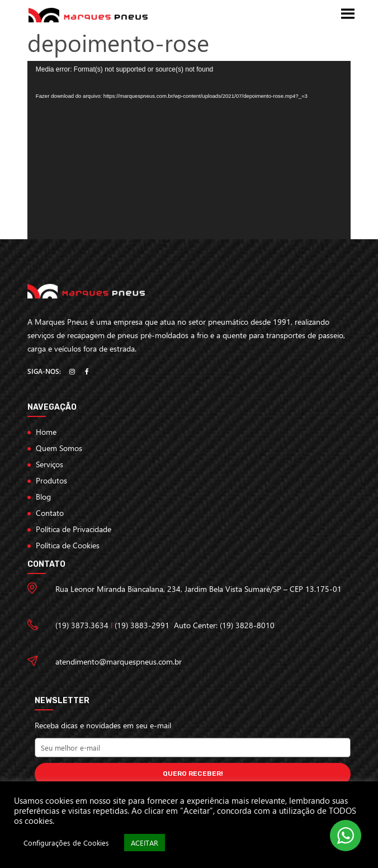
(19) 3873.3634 (82, 625)
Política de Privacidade (74, 529)
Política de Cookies (68, 545)
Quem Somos (59, 448)
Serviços (49, 464)
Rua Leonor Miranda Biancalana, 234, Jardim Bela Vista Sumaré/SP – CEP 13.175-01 (199, 589)
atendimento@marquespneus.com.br (119, 661)
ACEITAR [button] (145, 843)
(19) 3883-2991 (142, 625)
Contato (50, 513)
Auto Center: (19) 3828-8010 (224, 625)
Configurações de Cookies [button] (66, 843)
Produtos (51, 480)
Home (46, 432)
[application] (189, 150)
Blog (43, 497)
